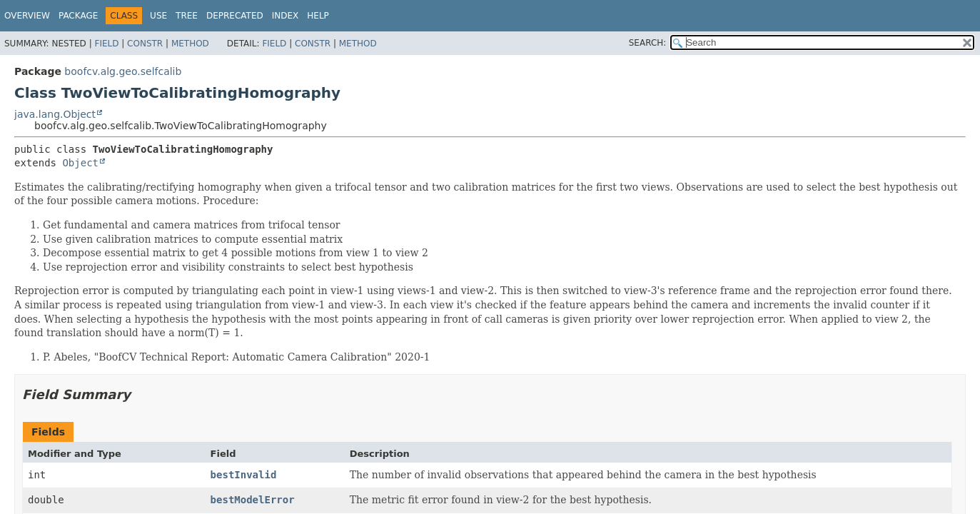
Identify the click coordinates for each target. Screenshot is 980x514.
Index (286, 16)
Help (318, 16)
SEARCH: (648, 43)
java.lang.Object (55, 114)
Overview (27, 16)
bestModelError (253, 500)
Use (158, 16)
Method (190, 44)
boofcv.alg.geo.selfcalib (123, 71)
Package (78, 16)
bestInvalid (244, 475)
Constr (145, 44)
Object (80, 163)
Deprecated (235, 16)
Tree (187, 16)
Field (106, 44)
